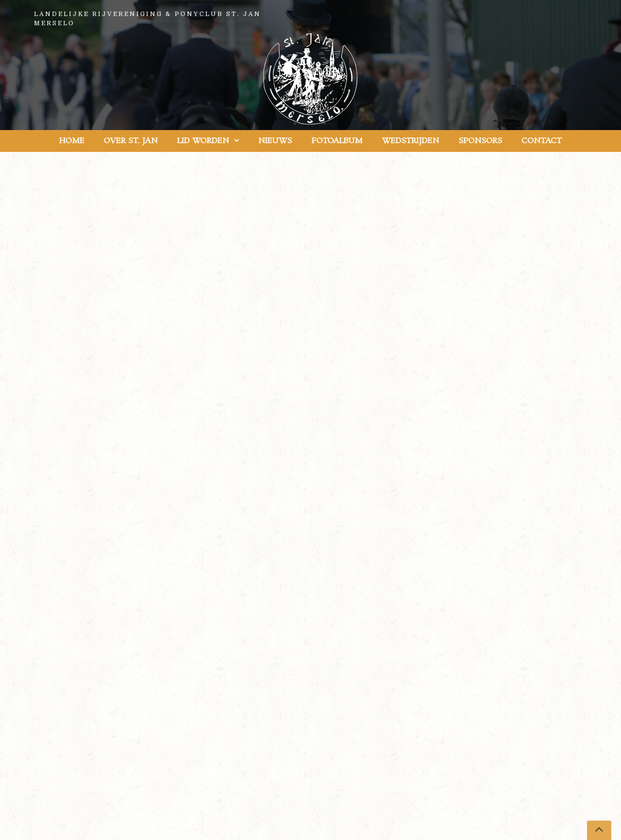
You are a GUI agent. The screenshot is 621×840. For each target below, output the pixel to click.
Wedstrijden (410, 141)
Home (72, 141)
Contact (542, 141)
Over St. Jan (131, 141)
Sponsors (480, 141)
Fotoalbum (337, 141)
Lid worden (203, 141)
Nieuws (275, 141)
